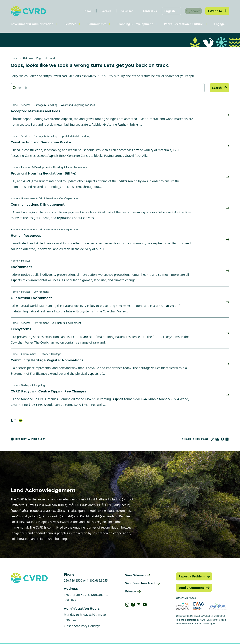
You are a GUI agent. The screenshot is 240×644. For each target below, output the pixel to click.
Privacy (130, 591)
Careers (103, 11)
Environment (41, 292)
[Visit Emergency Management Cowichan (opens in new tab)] (199, 606)
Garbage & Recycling (46, 105)
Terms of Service (201, 624)
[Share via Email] (217, 439)
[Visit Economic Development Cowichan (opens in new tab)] (218, 606)
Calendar (124, 11)
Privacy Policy (182, 624)
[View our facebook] (133, 605)
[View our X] (139, 605)
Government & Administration (32, 24)
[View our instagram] (127, 605)
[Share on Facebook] (222, 439)
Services (70, 24)
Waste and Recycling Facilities (78, 105)
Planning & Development (135, 24)
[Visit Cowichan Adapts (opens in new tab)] (182, 606)
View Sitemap (135, 575)
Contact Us (147, 11)
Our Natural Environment (66, 323)
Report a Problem (28, 439)
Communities (97, 24)
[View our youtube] (145, 605)
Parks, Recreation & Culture (183, 24)
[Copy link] (212, 439)
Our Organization (69, 198)
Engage (219, 24)
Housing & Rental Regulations (70, 167)
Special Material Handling (75, 136)
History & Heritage (50, 354)
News (85, 11)
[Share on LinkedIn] (227, 439)
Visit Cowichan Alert (140, 583)
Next (21, 420)
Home (14, 58)
